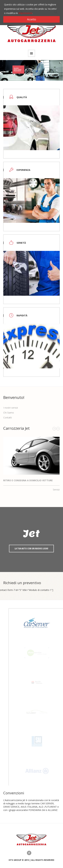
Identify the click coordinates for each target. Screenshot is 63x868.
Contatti (8, 418)
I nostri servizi (11, 408)
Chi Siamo (9, 413)
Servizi (56, 490)
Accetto (32, 19)
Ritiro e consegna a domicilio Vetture (28, 480)
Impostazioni (25, 13)
